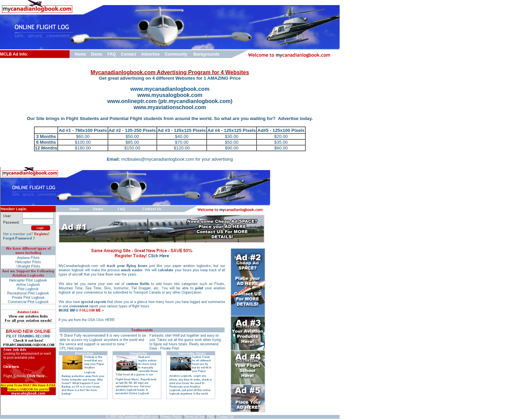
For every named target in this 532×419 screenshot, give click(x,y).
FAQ (112, 54)
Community (176, 54)
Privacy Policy (171, 417)
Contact (128, 54)
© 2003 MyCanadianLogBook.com (132, 417)
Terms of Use (195, 417)
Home (80, 54)
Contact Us (225, 417)
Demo (97, 54)
